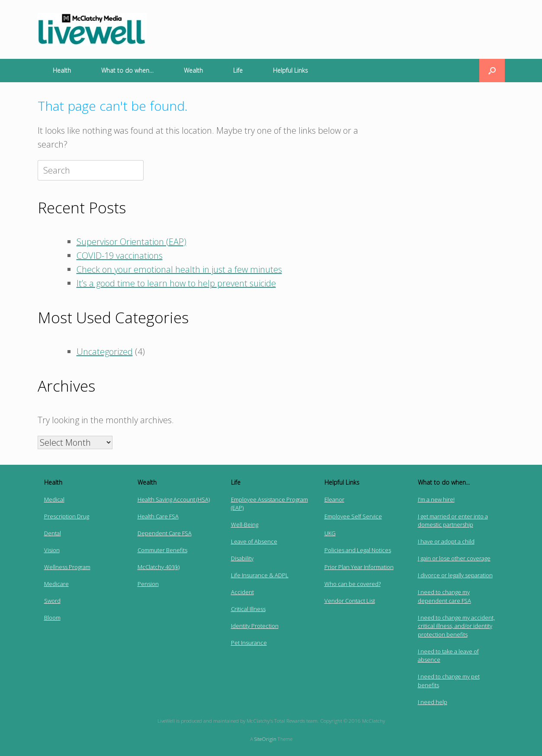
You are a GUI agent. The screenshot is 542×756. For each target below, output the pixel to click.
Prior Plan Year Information (359, 567)
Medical (54, 499)
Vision (52, 550)
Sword (52, 601)
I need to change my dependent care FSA (444, 596)
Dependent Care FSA (165, 533)
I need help (433, 702)
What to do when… (127, 70)
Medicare (56, 584)
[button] (492, 71)
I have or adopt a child (446, 541)
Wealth (193, 70)
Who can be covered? (353, 584)
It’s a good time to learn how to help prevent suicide (176, 283)
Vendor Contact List (350, 601)
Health (62, 70)
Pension (148, 584)
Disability (242, 558)
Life (238, 70)
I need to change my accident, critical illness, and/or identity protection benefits (456, 626)
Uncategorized (105, 352)
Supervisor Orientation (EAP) (131, 242)
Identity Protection (255, 626)
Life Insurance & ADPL (260, 575)
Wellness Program (67, 567)
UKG (330, 533)
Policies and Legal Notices (358, 550)
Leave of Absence (254, 541)
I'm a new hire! (436, 499)
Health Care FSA (158, 516)
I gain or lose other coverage (454, 558)
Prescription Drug (67, 516)
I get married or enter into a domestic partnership (453, 521)
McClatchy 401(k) (159, 567)
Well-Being (245, 524)
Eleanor (334, 499)
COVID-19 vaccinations (120, 256)
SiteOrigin (265, 739)
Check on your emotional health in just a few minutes (179, 269)
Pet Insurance (249, 643)
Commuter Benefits (162, 550)
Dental (53, 533)
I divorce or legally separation (455, 575)
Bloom (52, 618)
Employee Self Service (353, 516)
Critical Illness (248, 609)
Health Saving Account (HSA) (174, 499)
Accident (242, 592)
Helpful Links (290, 70)
